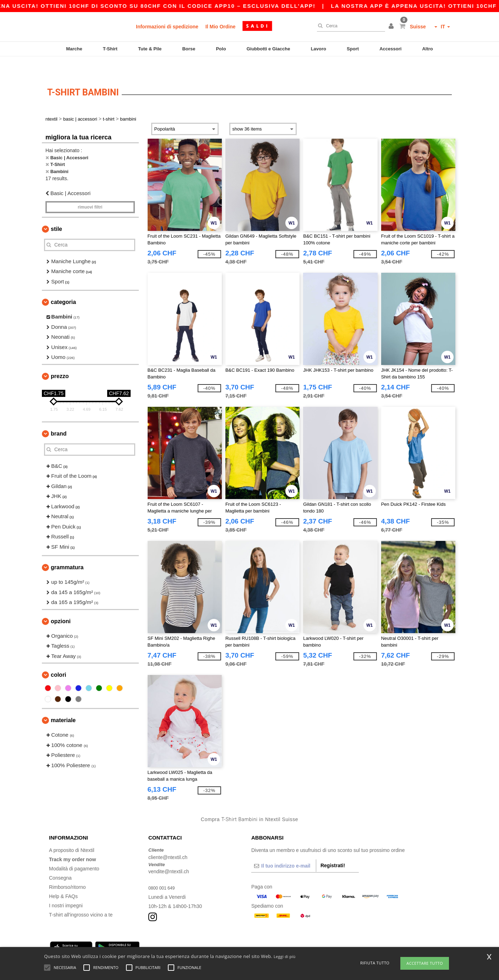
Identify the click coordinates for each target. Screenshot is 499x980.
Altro (427, 49)
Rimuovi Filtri (90, 190)
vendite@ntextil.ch (169, 854)
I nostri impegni (66, 888)
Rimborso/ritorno (67, 870)
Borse (189, 49)
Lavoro (319, 49)
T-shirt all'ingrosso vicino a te (81, 898)
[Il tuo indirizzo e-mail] (284, 849)
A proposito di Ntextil (72, 833)
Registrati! (333, 848)
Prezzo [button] (60, 359)
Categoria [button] (63, 285)
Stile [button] (56, 212)
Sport (353, 49)
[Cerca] (349, 26)
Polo (221, 49)
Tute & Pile (150, 49)
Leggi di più (285, 956)
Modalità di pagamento (74, 852)
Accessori (390, 49)
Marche (74, 49)
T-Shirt (110, 49)
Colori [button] (59, 658)
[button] (392, 27)
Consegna (60, 861)
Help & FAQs (63, 879)
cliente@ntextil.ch (168, 840)
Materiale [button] (63, 703)
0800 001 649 (164, 871)
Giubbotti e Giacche (268, 49)
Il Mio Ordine (221, 27)
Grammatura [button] (67, 550)
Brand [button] (59, 417)
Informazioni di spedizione (167, 27)
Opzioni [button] (61, 604)
